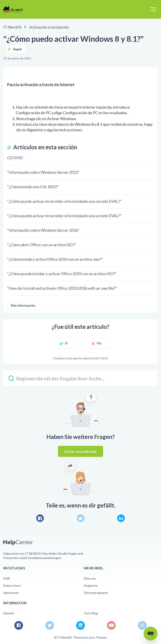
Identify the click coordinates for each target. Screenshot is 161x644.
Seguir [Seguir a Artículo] (18, 49)
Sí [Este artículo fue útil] (66, 343)
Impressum (11, 593)
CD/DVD (15, 158)
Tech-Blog (91, 613)
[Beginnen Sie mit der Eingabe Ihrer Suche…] (80, 378)
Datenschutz (12, 585)
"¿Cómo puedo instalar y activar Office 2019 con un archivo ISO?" (62, 274)
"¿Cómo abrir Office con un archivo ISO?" (42, 245)
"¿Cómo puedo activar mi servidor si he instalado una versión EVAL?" (64, 201)
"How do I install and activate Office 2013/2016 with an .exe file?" (62, 288)
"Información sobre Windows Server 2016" (43, 230)
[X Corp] (81, 518)
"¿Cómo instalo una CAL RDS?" (33, 187)
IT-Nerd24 (12, 27)
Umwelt (9, 613)
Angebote (91, 585)
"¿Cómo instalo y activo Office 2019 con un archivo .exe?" (55, 259)
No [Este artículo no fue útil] (99, 343)
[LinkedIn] (121, 518)
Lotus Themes (97, 637)
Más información (23, 305)
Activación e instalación (49, 27)
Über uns (90, 578)
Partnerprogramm (96, 593)
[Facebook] (40, 518)
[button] (153, 9)
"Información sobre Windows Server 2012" (43, 172)
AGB (7, 578)
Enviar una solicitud (80, 451)
